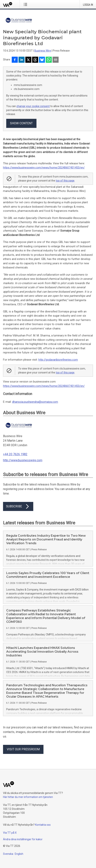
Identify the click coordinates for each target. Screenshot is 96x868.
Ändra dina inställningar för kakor (23, 839)
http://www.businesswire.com (23, 460)
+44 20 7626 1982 (15, 454)
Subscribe (18, 506)
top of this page (65, 181)
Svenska (8, 854)
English (19, 854)
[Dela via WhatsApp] (49, 60)
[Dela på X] (28, 60)
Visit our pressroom (23, 749)
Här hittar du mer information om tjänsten (28, 797)
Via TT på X (10, 833)
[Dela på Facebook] (15, 60)
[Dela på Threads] (35, 60)
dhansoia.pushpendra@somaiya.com (35, 402)
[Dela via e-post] (56, 60)
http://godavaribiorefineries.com (58, 360)
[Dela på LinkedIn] (22, 60)
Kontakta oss (43, 825)
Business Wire (43, 51)
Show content (21, 123)
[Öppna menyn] (26, 4)
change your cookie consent (33, 106)
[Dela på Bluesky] (42, 60)
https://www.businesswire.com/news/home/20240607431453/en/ (44, 168)
